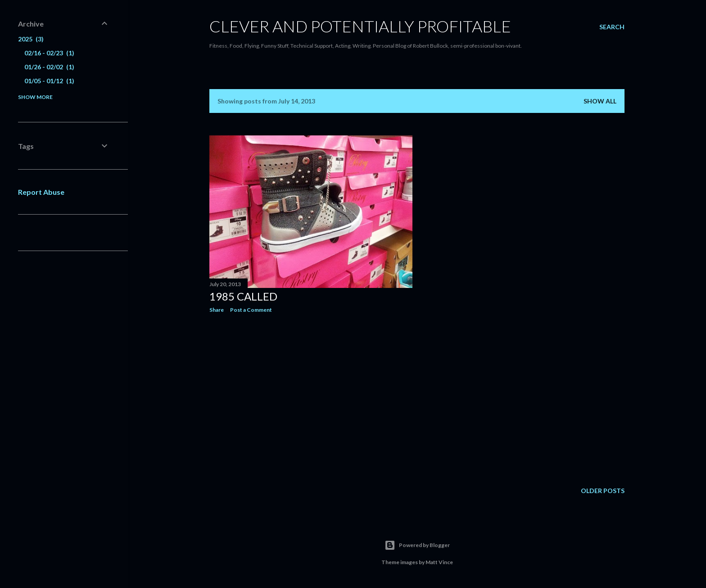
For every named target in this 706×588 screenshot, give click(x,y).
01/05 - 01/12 (49, 81)
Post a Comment (251, 310)
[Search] (612, 27)
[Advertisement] (311, 399)
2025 (31, 39)
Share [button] (217, 310)
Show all (600, 101)
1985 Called (243, 296)
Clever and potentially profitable (360, 26)
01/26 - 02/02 (49, 67)
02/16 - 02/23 (49, 53)
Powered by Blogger (417, 545)
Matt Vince (439, 562)
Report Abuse (41, 192)
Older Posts (603, 491)
